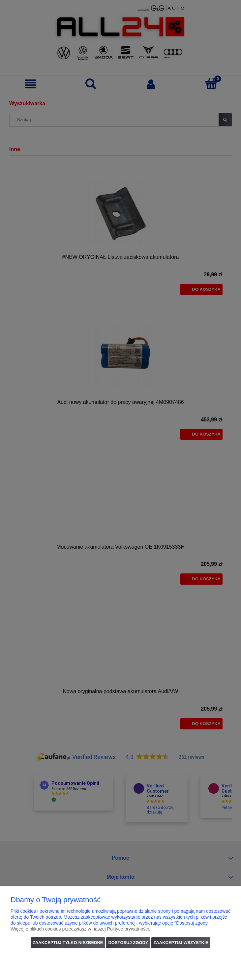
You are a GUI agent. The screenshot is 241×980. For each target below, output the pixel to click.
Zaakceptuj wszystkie (181, 943)
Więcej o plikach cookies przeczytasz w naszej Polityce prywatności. (80, 929)
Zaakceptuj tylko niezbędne (68, 943)
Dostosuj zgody (128, 943)
